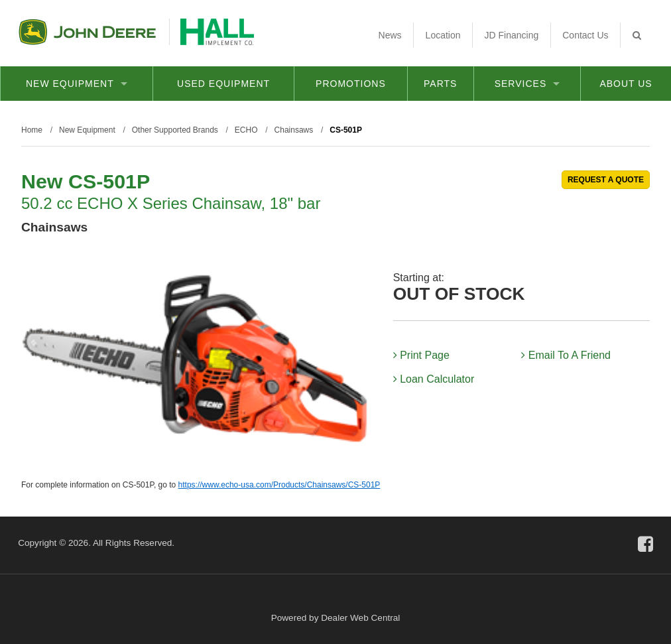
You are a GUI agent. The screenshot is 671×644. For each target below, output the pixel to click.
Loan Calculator (434, 379)
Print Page (421, 355)
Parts (440, 84)
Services (527, 84)
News (390, 35)
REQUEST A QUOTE (606, 180)
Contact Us (585, 35)
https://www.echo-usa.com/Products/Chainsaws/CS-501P (279, 485)
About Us (626, 84)
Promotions (351, 84)
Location (443, 35)
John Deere (87, 32)
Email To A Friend (566, 355)
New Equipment (77, 84)
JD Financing (512, 35)
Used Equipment (223, 84)
